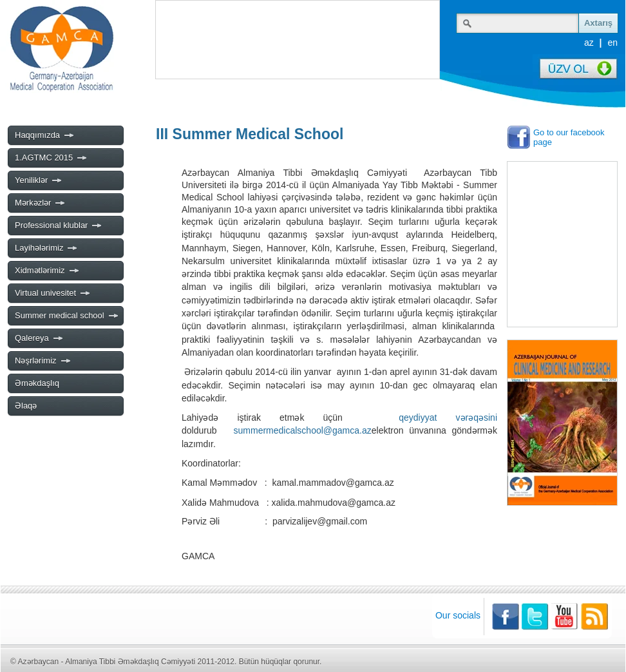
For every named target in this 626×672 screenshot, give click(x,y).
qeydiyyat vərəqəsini (448, 418)
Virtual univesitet (53, 293)
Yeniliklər (39, 180)
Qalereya (39, 338)
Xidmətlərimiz (47, 271)
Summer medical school (67, 316)
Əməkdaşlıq (37, 383)
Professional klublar (59, 226)
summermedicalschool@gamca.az (303, 430)
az (589, 43)
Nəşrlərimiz (43, 361)
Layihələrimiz (46, 248)
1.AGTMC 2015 (51, 158)
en (612, 43)
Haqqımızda (45, 135)
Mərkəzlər (40, 203)
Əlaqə (26, 406)
